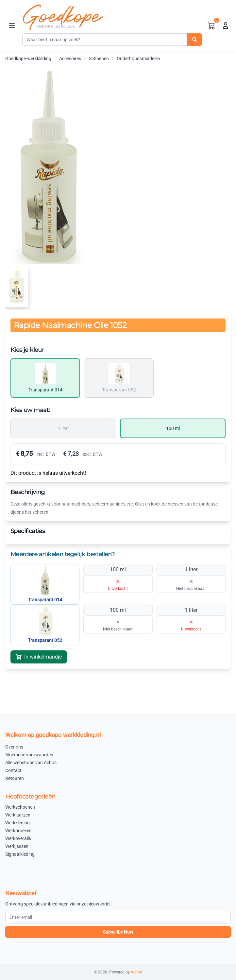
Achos (136, 972)
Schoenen (99, 59)
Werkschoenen (20, 807)
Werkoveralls (18, 838)
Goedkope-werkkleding (28, 59)
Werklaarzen (18, 815)
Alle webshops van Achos (31, 763)
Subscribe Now (118, 932)
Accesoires (70, 59)
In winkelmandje (39, 657)
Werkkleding (17, 823)
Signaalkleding (20, 854)
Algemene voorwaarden (29, 755)
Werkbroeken (18, 831)
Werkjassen (17, 846)
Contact (13, 770)
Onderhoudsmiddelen (138, 59)
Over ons (14, 747)
